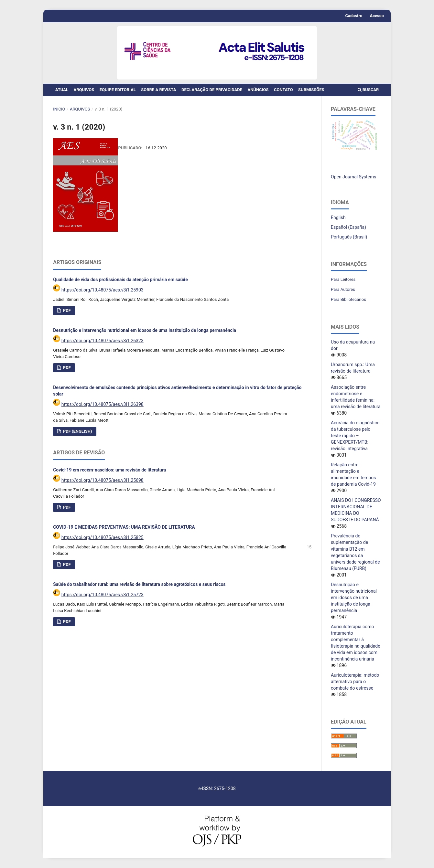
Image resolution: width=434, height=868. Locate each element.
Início (59, 109)
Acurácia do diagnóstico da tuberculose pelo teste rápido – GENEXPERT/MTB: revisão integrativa (355, 436)
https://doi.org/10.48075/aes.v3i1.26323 (103, 344)
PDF (66, 314)
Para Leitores (343, 279)
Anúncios (258, 90)
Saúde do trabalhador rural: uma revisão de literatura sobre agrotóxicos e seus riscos (139, 587)
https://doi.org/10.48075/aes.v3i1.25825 (103, 541)
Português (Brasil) (349, 237)
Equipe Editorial (118, 90)
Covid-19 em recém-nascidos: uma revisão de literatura (109, 473)
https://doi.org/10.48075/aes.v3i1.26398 (103, 408)
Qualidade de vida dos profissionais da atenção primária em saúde (120, 283)
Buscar (368, 90)
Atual (62, 90)
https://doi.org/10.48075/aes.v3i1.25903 (103, 293)
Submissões (311, 90)
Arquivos (84, 90)
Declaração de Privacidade (212, 90)
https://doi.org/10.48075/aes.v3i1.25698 (103, 483)
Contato (283, 90)
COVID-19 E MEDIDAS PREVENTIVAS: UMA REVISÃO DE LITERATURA (124, 530)
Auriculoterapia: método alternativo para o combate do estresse (355, 682)
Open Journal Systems (353, 177)
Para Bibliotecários (348, 299)
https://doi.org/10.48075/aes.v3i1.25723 (103, 598)
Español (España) (348, 227)
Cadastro (354, 16)
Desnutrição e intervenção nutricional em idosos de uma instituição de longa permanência (145, 333)
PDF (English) (77, 434)
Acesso (377, 16)
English (338, 217)
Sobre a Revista (158, 90)
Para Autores (343, 289)
